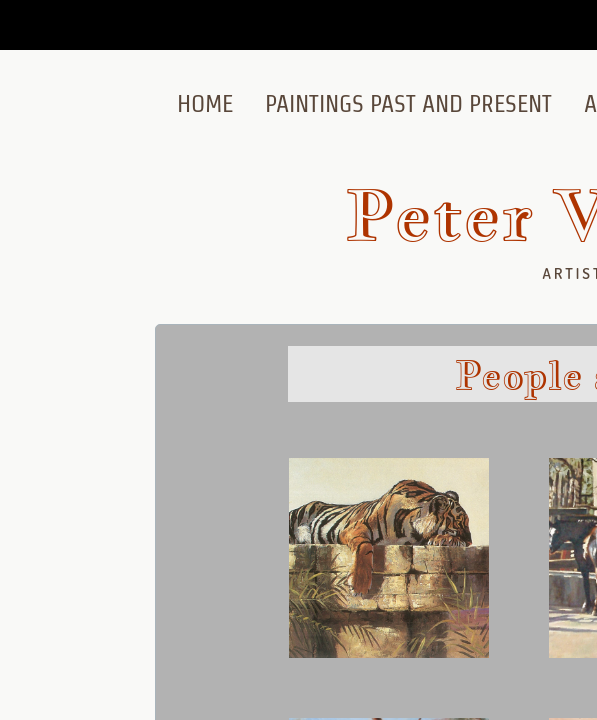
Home (205, 103)
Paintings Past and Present (408, 103)
